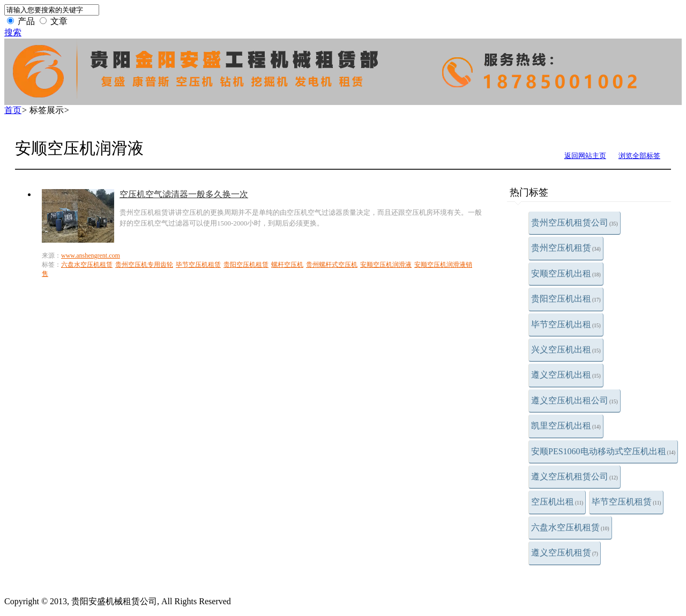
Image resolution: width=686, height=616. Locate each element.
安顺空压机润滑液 (386, 265)
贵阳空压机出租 (566, 299)
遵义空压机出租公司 (575, 400)
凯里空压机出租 (566, 426)
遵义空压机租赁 (565, 553)
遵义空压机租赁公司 (575, 476)
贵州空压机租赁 (566, 248)
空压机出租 (557, 502)
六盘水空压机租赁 (570, 527)
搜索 (13, 32)
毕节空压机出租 (566, 324)
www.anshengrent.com (91, 256)
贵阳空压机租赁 (246, 265)
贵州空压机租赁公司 (575, 223)
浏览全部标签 (639, 156)
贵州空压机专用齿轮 (144, 265)
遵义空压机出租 (566, 375)
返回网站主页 (585, 156)
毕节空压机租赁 (626, 502)
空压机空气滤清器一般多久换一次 (184, 194)
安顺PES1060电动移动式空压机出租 (603, 451)
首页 (13, 110)
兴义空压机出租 (566, 350)
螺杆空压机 (287, 265)
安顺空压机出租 (566, 273)
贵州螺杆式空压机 (332, 265)
